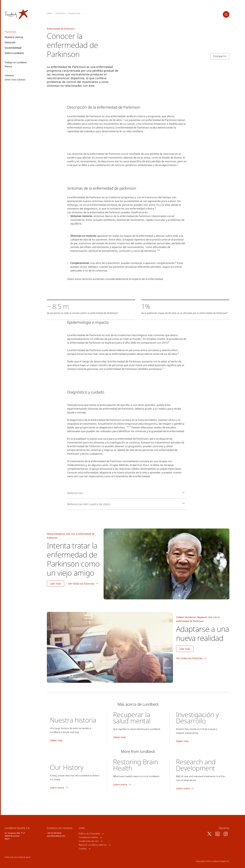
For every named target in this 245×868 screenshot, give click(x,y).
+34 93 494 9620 (54, 833)
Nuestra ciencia (14, 37)
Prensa (8, 66)
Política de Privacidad (89, 834)
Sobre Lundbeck (14, 53)
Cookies (83, 849)
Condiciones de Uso (89, 841)
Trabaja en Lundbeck (16, 62)
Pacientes (10, 32)
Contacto (9, 75)
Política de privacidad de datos (18, 857)
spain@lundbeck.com (56, 836)
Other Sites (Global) (15, 80)
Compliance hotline (88, 837)
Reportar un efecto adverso (93, 845)
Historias (10, 42)
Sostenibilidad (13, 48)
